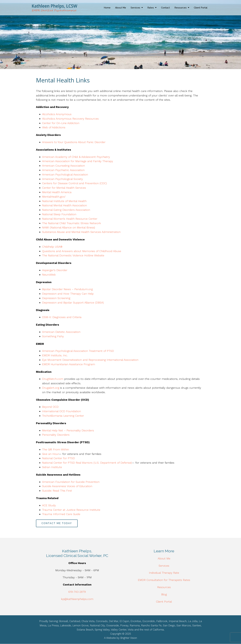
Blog (164, 594)
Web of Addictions (54, 127)
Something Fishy (53, 336)
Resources (181, 8)
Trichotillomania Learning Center (63, 416)
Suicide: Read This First (57, 491)
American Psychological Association (65, 174)
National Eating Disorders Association (66, 210)
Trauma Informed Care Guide (62, 514)
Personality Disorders (56, 435)
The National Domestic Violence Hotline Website (73, 255)
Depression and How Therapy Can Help (68, 294)
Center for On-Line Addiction (61, 123)
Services (135, 8)
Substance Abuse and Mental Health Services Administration (81, 232)
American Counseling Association (63, 166)
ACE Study (49, 505)
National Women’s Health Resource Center (70, 219)
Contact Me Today (57, 523)
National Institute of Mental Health (64, 201)
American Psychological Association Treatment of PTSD (78, 351)
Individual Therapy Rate (164, 573)
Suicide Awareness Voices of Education (67, 486)
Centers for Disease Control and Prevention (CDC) (74, 183)
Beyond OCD (50, 407)
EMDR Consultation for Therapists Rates (164, 580)
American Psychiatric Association (63, 170)
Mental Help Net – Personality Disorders (68, 430)
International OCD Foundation (61, 411)
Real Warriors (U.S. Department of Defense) (104, 463)
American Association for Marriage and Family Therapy (78, 161)
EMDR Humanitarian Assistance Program (69, 364)
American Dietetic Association (61, 332)
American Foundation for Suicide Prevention (71, 482)
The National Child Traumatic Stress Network (71, 223)
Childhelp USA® (52, 247)
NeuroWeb (49, 275)
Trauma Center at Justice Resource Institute (72, 510)
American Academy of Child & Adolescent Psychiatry (76, 157)
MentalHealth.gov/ (54, 197)
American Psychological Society (62, 179)
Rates (151, 8)
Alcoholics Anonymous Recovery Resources (70, 119)
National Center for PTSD (58, 458)
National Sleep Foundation (59, 214)
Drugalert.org (51, 388)
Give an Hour (50, 454)
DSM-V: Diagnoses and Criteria (62, 317)
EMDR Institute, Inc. (55, 355)
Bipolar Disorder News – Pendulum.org (67, 289)
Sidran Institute (52, 467)
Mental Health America (57, 192)
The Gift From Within (55, 449)
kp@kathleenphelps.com (77, 599)
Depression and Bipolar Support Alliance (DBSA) (73, 303)
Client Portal (201, 8)
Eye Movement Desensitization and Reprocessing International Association (91, 360)
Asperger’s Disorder (55, 270)
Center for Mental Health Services (64, 188)
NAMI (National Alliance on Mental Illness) (69, 227)
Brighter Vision (129, 638)
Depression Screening (56, 298)
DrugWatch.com (53, 379)
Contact (165, 8)
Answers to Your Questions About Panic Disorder (74, 142)
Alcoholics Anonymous (57, 114)
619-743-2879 (77, 592)
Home (107, 8)
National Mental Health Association (64, 205)
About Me (121, 8)
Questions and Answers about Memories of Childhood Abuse (82, 251)
